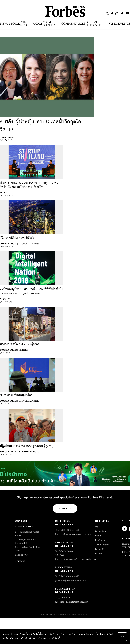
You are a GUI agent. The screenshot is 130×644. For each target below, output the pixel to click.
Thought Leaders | (11, 452)
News (7, 193)
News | (3, 137)
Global (12, 137)
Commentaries (30, 452)
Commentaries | (9, 244)
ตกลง (122, 636)
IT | (2, 193)
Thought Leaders (29, 244)
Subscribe (65, 508)
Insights (24, 350)
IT (9, 299)
